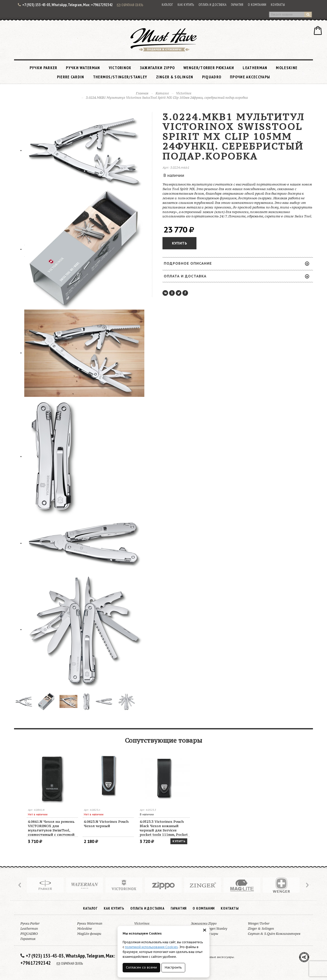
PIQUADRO (212, 77)
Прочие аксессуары (250, 77)
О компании (257, 5)
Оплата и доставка (213, 5)
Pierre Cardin (71, 77)
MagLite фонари (89, 934)
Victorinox (120, 68)
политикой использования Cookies (151, 947)
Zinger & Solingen (175, 77)
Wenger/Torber (259, 923)
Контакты (278, 5)
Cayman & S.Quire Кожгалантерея (274, 934)
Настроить (173, 967)
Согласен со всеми (141, 967)
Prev (20, 885)
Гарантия (237, 5)
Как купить (186, 5)
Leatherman (255, 68)
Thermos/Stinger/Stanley (120, 77)
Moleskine (287, 68)
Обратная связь (130, 5)
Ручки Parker (44, 68)
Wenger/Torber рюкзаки (209, 68)
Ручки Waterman (83, 68)
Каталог (167, 5)
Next (307, 885)
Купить (179, 243)
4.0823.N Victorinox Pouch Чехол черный (106, 824)
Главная (142, 93)
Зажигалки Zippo (157, 68)
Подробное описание (236, 263)
